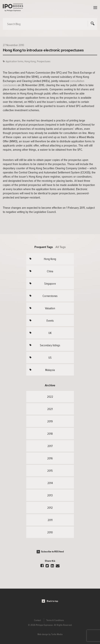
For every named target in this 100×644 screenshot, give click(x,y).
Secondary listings (50, 345)
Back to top (52, 601)
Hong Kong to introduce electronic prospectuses (43, 50)
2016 (50, 458)
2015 (50, 471)
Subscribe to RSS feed (52, 551)
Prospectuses (44, 61)
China (50, 271)
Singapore (50, 283)
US (50, 357)
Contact (37, 620)
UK (50, 333)
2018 (50, 434)
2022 (50, 397)
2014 (50, 483)
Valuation (50, 308)
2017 (50, 446)
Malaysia (50, 370)
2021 (50, 409)
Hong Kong (30, 61)
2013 (50, 495)
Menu (94, 8)
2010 (50, 532)
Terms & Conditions (55, 620)
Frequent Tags (44, 247)
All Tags (60, 247)
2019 (50, 421)
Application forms (14, 61)
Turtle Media (57, 634)
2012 (50, 508)
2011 (50, 520)
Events (50, 320)
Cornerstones (50, 296)
